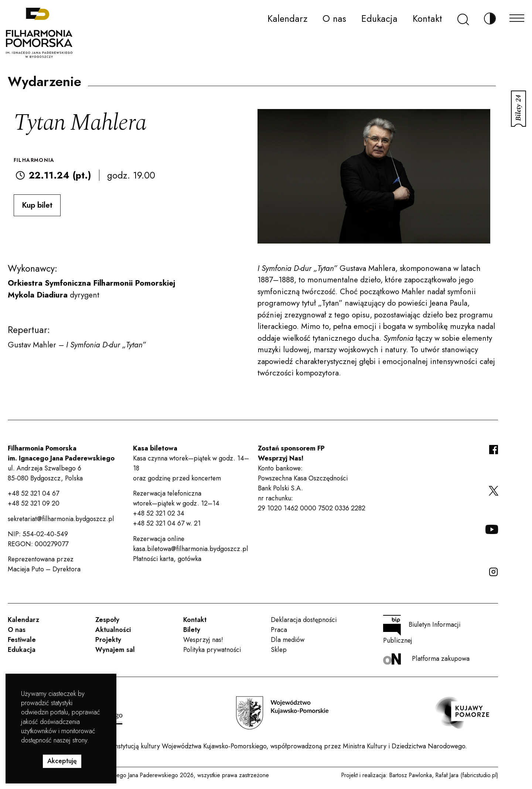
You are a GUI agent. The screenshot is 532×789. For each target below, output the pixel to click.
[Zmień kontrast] (490, 19)
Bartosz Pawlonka (411, 775)
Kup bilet (37, 205)
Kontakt (427, 18)
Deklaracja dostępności (304, 620)
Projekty (108, 640)
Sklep (279, 650)
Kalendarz (287, 18)
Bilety (192, 630)
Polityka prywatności (212, 650)
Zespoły (107, 620)
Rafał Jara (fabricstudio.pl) (467, 775)
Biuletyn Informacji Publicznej (422, 630)
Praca (279, 630)
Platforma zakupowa (426, 659)
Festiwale (22, 640)
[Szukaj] (463, 19)
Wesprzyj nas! (203, 640)
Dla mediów (288, 640)
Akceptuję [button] (62, 761)
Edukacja (379, 18)
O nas (334, 18)
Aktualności (113, 630)
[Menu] (517, 16)
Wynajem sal (115, 650)
